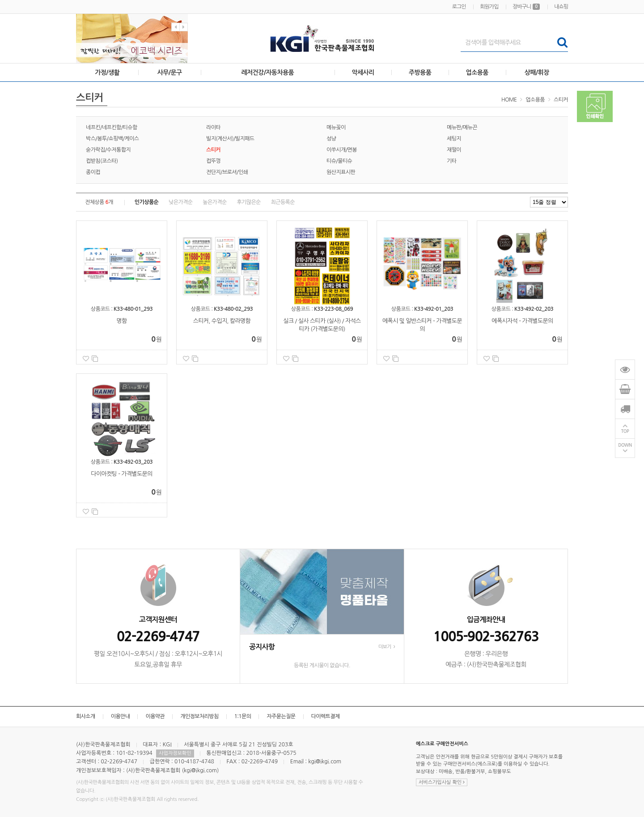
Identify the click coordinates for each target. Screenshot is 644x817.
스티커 (561, 100)
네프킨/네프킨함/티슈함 (112, 127)
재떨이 (454, 150)
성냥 (331, 139)
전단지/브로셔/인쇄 (227, 172)
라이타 (213, 127)
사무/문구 (170, 72)
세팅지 (454, 139)
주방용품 (420, 72)
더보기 (387, 647)
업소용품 (477, 72)
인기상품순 (146, 202)
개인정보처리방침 (199, 716)
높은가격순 (214, 202)
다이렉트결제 (326, 716)
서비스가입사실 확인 (442, 782)
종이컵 (93, 172)
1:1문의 (243, 716)
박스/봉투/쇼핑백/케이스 (112, 139)
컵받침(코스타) (102, 161)
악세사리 (363, 72)
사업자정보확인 (175, 753)
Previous (176, 27)
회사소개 (86, 716)
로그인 (459, 7)
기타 (451, 161)
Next (184, 27)
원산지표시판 (341, 172)
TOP (625, 431)
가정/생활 (107, 72)
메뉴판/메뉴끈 (462, 127)
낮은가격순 (180, 202)
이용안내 (121, 716)
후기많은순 (248, 202)
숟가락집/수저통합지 (108, 150)
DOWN (625, 445)
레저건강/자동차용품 (267, 72)
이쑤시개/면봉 (342, 150)
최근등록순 (283, 202)
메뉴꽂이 (336, 127)
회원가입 (489, 7)
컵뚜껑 (213, 161)
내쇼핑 (561, 7)
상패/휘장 (537, 72)
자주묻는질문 (281, 716)
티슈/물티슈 (339, 161)
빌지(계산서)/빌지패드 (230, 139)
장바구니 (526, 7)
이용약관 (155, 716)
